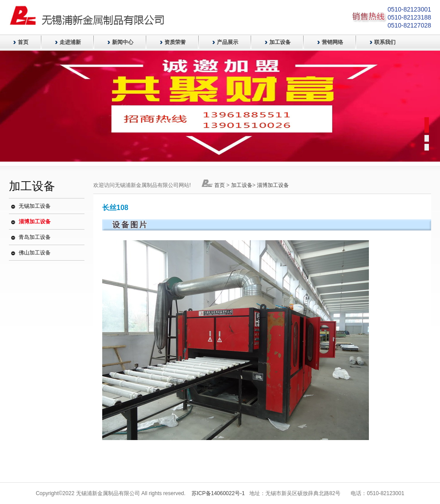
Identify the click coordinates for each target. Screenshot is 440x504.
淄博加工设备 (35, 222)
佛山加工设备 (35, 253)
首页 (23, 42)
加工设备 (280, 42)
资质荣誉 (175, 42)
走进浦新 (70, 42)
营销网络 (332, 42)
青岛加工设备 (35, 237)
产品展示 (228, 42)
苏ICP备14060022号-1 (218, 493)
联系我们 (385, 42)
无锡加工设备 (35, 206)
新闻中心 (123, 42)
